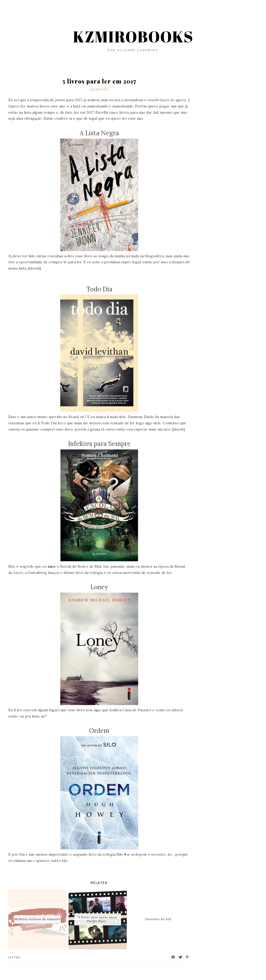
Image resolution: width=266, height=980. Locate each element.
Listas (14, 957)
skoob (34, 268)
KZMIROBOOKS (133, 36)
